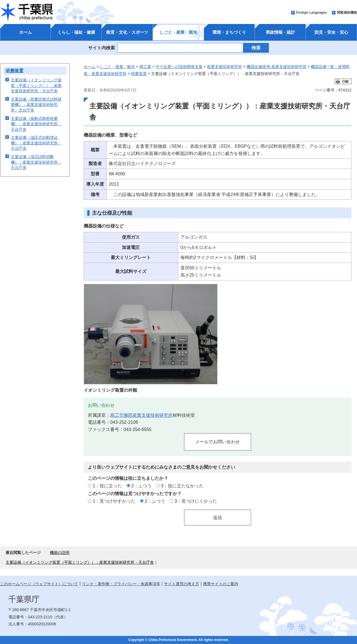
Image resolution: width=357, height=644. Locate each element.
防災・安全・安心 (331, 32)
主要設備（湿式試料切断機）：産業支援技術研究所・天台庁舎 (36, 162)
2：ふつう (142, 486)
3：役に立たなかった (183, 486)
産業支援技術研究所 (225, 67)
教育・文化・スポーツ (127, 32)
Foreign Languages (311, 13)
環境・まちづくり (229, 32)
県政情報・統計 (280, 32)
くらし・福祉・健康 (76, 32)
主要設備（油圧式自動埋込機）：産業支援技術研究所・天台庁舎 (36, 143)
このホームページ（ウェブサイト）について (39, 584)
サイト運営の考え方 (182, 584)
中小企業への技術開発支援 (179, 67)
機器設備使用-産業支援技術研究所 (277, 67)
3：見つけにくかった (196, 501)
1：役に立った (107, 486)
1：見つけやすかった (114, 501)
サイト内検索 (102, 48)
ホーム (26, 32)
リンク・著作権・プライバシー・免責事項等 (121, 584)
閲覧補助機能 (347, 13)
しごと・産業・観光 (178, 32)
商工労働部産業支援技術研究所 (141, 415)
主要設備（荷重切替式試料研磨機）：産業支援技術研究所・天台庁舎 (36, 105)
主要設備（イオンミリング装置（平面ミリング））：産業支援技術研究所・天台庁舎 (36, 85)
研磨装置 (15, 71)
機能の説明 (60, 553)
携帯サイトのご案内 (221, 584)
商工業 (145, 67)
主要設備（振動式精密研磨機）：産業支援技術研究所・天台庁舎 (36, 124)
